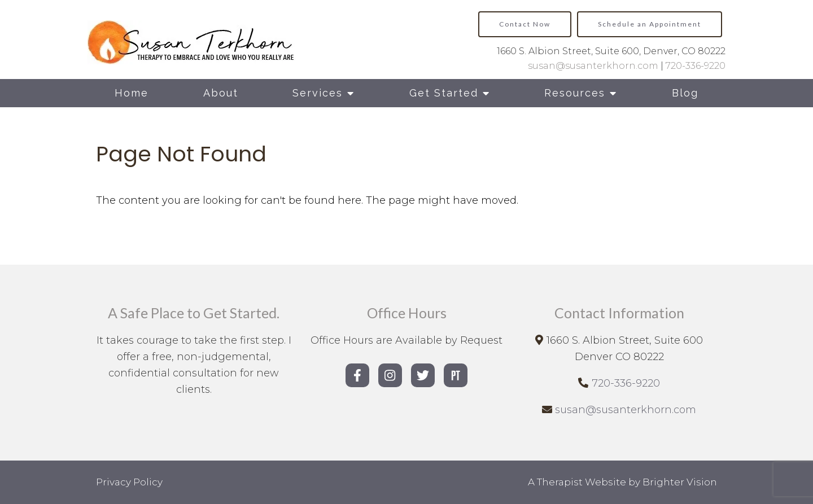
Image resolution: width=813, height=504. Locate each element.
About (221, 93)
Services (318, 93)
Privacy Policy (129, 482)
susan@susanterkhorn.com (593, 66)
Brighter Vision (680, 482)
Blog (685, 93)
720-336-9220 (696, 66)
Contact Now (525, 24)
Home (132, 93)
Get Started (444, 93)
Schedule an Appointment (650, 24)
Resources (575, 93)
